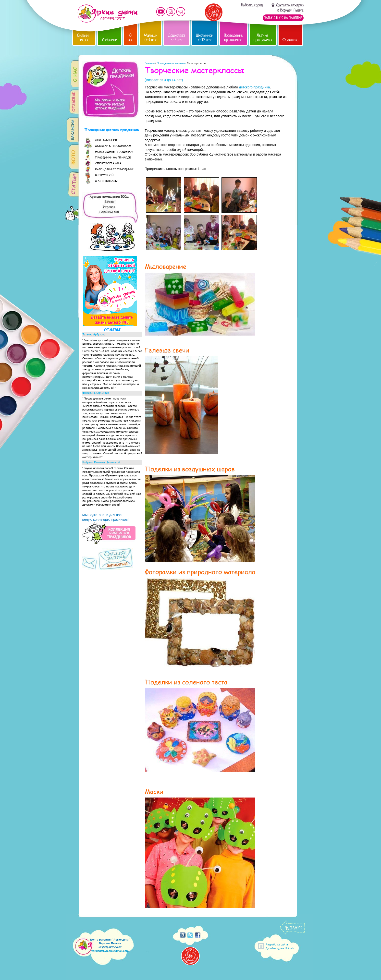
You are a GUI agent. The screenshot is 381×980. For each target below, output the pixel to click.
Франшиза (290, 40)
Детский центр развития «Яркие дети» (107, 13)
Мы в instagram (171, 12)
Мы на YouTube (161, 12)
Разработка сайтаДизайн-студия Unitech (280, 946)
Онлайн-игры (84, 38)
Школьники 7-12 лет (205, 38)
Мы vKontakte (181, 12)
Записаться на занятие (283, 18)
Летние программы (263, 38)
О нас (130, 38)
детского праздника (254, 87)
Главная (150, 63)
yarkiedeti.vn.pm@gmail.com (110, 951)
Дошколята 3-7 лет (177, 38)
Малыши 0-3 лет (151, 38)
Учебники (109, 40)
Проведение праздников (233, 38)
